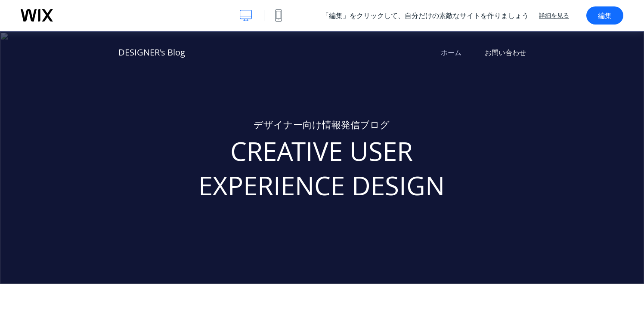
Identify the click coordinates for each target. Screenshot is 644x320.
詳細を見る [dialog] (554, 15)
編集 (605, 15)
